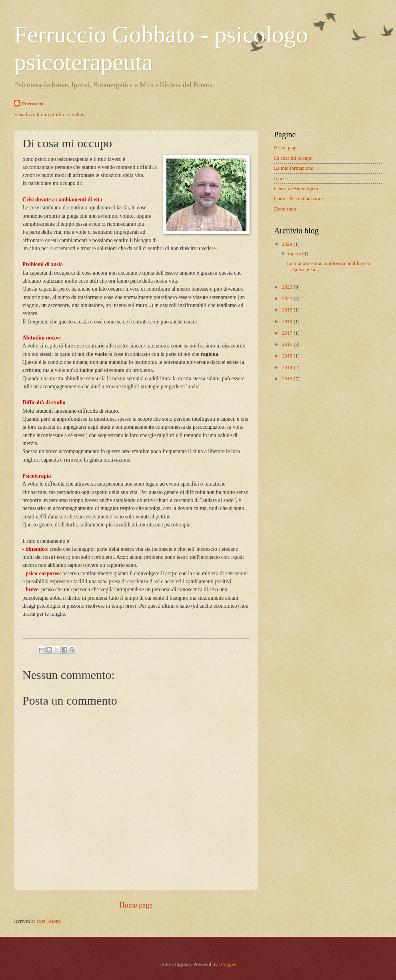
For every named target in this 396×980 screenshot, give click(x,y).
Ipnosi (280, 179)
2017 (288, 333)
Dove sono (285, 209)
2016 (288, 344)
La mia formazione (294, 168)
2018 (288, 321)
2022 (288, 299)
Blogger (227, 964)
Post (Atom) (49, 921)
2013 (288, 379)
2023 (288, 287)
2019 (288, 310)
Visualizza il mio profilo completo (49, 114)
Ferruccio (33, 104)
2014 (288, 367)
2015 (288, 356)
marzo (295, 254)
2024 (288, 244)
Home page (136, 905)
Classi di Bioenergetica (298, 189)
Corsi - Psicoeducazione (299, 199)
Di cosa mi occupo (293, 158)
